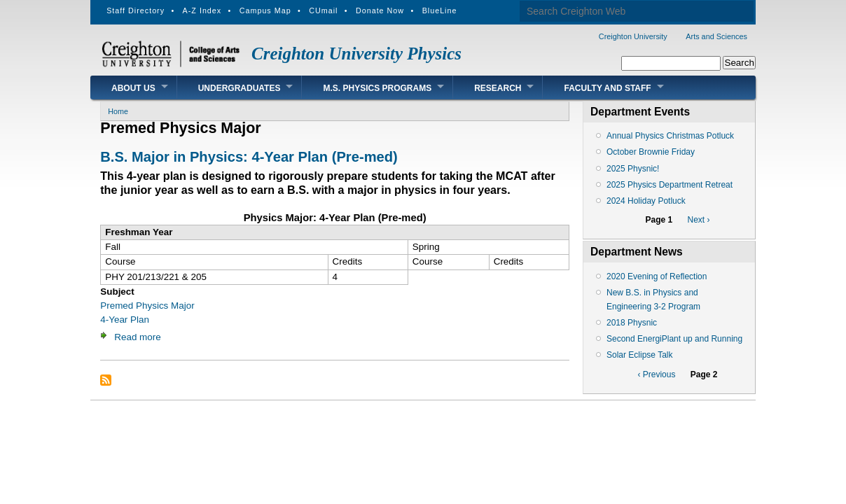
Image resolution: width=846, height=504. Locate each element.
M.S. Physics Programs (377, 88)
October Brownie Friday (651, 152)
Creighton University (633, 36)
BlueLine (440, 10)
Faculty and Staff (607, 88)
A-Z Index (202, 10)
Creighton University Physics (356, 54)
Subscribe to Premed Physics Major (106, 380)
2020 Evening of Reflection (657, 276)
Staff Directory (136, 10)
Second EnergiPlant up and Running (674, 339)
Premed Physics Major (147, 306)
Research (498, 88)
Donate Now (380, 10)
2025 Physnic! (633, 169)
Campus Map (265, 10)
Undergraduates (240, 88)
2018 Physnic (632, 323)
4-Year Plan (125, 320)
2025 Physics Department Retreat (670, 185)
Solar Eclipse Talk (640, 355)
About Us (133, 88)
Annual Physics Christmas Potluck (670, 136)
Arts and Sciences (716, 36)
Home (118, 111)
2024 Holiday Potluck (646, 201)
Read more (137, 337)
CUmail (323, 10)
